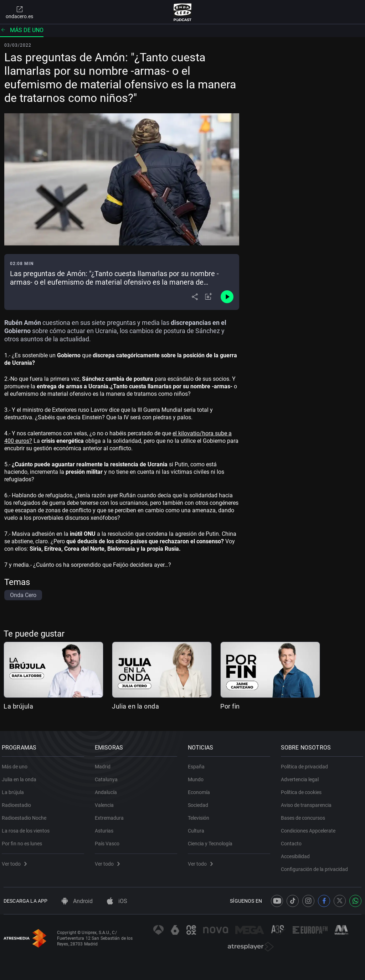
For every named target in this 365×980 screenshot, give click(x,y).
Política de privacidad (306, 764)
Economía (201, 789)
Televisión (200, 815)
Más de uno (22, 30)
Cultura (198, 828)
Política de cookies (303, 789)
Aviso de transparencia (308, 802)
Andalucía (108, 789)
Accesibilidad (297, 854)
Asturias (106, 828)
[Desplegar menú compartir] (195, 297)
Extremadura (111, 815)
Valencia (106, 802)
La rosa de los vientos (27, 828)
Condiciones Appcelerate (310, 828)
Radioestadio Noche (26, 815)
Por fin (230, 706)
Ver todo (16, 861)
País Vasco (109, 841)
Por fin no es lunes (24, 841)
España (198, 764)
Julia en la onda (135, 706)
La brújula (18, 706)
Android (77, 901)
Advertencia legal (302, 777)
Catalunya (108, 777)
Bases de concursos (305, 815)
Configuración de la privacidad (316, 866)
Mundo (197, 777)
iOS (117, 901)
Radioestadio (18, 802)
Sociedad (200, 802)
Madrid (104, 764)
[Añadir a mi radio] (209, 297)
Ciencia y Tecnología (212, 841)
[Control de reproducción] (227, 297)
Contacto (293, 841)
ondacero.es (19, 12)
